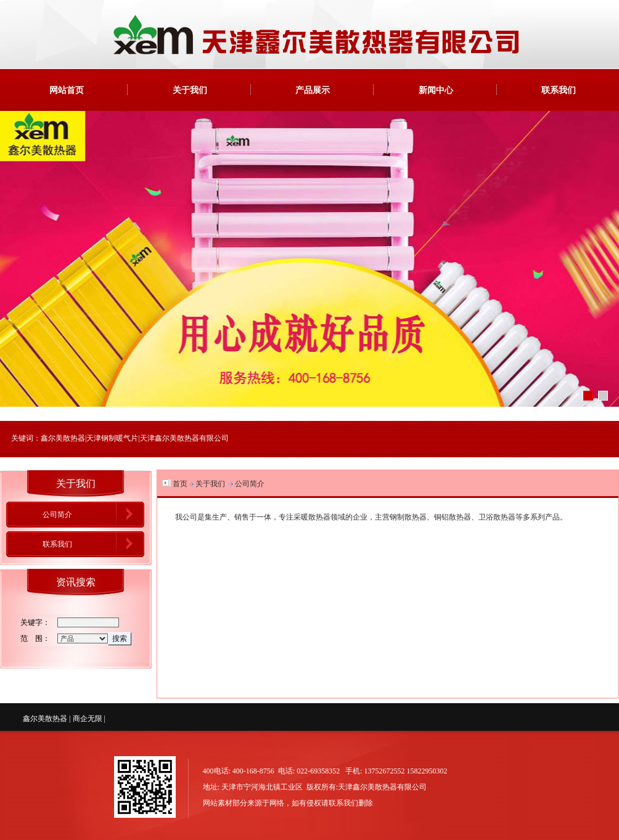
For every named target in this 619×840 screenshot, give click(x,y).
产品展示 (313, 90)
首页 (180, 484)
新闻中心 (436, 90)
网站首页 (67, 90)
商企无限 (88, 719)
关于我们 (190, 90)
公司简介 (57, 515)
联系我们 (559, 90)
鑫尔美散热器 (45, 719)
